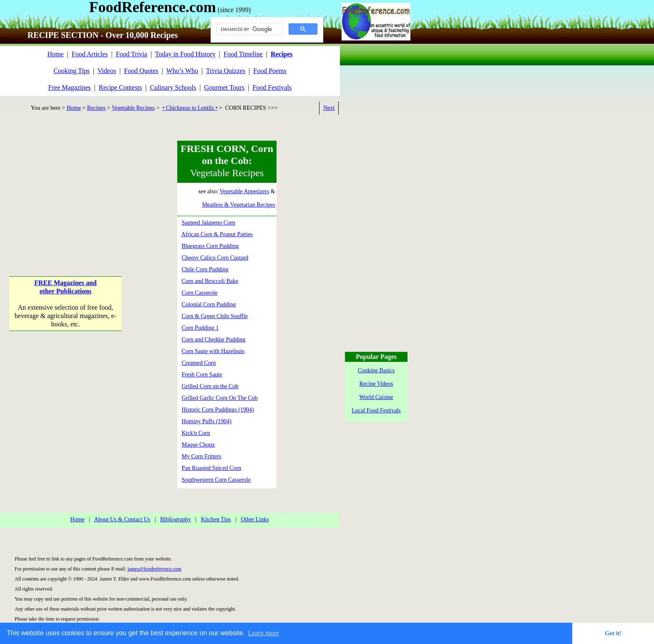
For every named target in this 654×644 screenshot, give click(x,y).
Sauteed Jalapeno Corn (209, 223)
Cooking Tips (72, 71)
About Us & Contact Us (122, 519)
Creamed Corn (199, 363)
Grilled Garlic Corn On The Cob (220, 398)
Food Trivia (132, 54)
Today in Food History (185, 54)
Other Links (255, 519)
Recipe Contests (121, 87)
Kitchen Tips (216, 519)
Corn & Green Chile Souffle (215, 316)
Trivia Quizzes (226, 71)
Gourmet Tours (224, 87)
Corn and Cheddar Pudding (214, 340)
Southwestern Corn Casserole (216, 480)
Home (55, 54)
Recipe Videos (376, 384)
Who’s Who (182, 71)
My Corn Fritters (202, 456)
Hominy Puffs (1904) (207, 421)
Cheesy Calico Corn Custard (215, 258)
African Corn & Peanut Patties (217, 234)
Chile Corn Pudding (205, 269)
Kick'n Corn (196, 433)
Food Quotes (141, 71)
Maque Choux (199, 445)
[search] (249, 29)
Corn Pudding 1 (200, 328)
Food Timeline (243, 54)
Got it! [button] (613, 633)
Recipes (96, 108)
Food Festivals (272, 87)
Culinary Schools (173, 87)
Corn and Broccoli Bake (210, 281)
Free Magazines (70, 87)
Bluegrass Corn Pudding (210, 246)
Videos (107, 71)
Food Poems (270, 71)
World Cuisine (376, 397)
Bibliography (176, 519)
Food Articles (90, 54)
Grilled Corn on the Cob (210, 386)
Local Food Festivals (376, 410)
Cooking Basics (376, 370)
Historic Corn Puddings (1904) (218, 410)
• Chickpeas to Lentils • (190, 108)
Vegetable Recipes (133, 108)
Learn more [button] (264, 633)
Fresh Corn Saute (202, 375)
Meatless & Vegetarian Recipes (238, 205)
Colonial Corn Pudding (209, 304)
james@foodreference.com (155, 569)
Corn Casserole (200, 293)
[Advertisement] (66, 193)
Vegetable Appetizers (245, 191)
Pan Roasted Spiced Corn (212, 468)
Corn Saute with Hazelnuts (213, 351)
